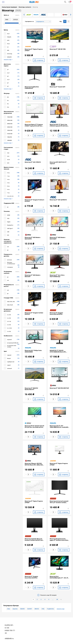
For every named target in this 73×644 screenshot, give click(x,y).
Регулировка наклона (12, 272)
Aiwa (9, 609)
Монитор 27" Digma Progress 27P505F (59, 464)
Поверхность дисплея (12, 255)
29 (57, 599)
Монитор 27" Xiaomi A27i (57, 87)
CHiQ (43, 609)
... (53, 599)
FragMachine (50, 609)
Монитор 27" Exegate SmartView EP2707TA (56, 313)
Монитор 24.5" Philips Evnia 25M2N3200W (33, 351)
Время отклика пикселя (12, 168)
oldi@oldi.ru (9, 638)
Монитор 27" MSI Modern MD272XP (33, 276)
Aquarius (15, 609)
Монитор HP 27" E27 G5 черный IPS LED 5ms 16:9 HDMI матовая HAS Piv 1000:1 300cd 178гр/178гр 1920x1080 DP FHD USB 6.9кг (35, 426)
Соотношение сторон (12, 148)
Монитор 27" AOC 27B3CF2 (33, 162)
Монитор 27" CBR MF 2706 (58, 49)
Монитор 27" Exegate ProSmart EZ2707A (34, 200)
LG (8, 47)
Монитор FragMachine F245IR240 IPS (32, 87)
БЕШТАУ (22, 609)
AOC (8, 40)
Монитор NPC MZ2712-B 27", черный (58, 163)
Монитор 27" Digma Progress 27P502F (34, 502)
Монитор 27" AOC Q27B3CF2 (58, 200)
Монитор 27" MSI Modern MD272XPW (33, 238)
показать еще (8, 59)
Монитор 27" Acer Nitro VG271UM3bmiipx (57, 276)
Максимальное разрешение (12, 112)
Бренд (12, 30)
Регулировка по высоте (12, 285)
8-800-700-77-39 (10, 632)
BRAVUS (37, 609)
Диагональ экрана (12, 65)
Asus (8, 43)
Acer (8, 33)
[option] (29, 14)
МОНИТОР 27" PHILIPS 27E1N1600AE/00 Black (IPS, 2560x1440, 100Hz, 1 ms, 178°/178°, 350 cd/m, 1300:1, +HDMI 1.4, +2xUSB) (58, 351)
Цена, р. (12, 15)
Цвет (12, 351)
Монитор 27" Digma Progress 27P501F (34, 50)
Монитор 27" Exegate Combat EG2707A (34, 313)
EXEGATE (9, 57)
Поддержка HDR (12, 203)
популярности (40, 21)
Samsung (10, 53)
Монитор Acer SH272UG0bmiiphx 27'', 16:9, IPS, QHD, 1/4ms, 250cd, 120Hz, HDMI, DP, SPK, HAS (59, 577)
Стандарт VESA (12, 298)
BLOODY (30, 609)
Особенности (12, 336)
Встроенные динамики (12, 310)
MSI (8, 50)
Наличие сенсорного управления (12, 241)
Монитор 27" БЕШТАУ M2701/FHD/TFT (31, 389)
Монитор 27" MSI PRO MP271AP (59, 388)
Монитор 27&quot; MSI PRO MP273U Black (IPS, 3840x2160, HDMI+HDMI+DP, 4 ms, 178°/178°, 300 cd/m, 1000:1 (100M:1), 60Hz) (34, 464)
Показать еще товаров (48, 595)
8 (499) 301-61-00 (9, 626)
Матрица (12, 93)
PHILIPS (9, 37)
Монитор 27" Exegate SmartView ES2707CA (31, 577)
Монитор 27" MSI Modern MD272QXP (58, 238)
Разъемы (12, 211)
